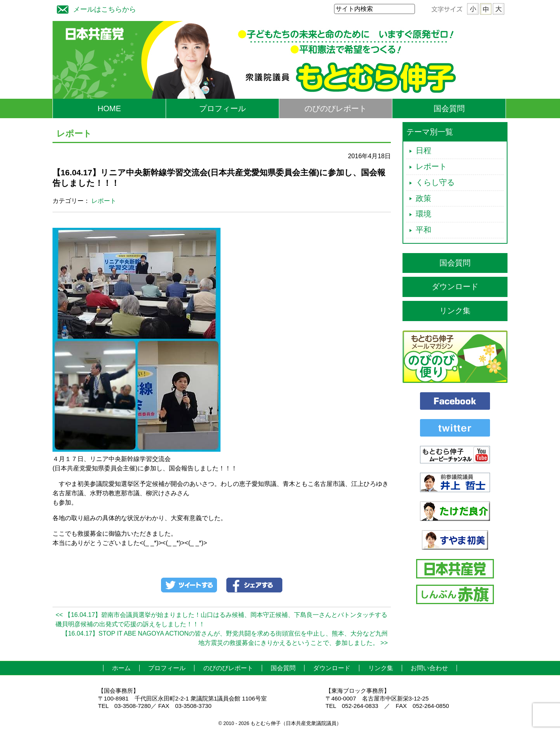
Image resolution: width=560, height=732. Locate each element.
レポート (104, 201)
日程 (423, 150)
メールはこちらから (94, 8)
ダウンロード (455, 287)
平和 (423, 230)
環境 (423, 214)
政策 (423, 198)
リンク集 (455, 311)
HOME (109, 108)
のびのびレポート (336, 108)
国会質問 (449, 108)
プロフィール (222, 108)
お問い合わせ (429, 668)
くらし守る (435, 182)
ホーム (121, 668)
